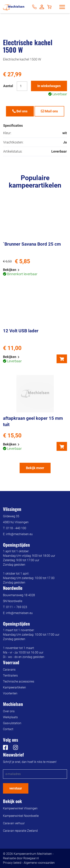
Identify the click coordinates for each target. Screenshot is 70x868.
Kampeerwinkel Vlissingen (20, 808)
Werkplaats (10, 717)
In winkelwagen (49, 86)
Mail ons (49, 111)
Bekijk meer (35, 468)
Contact (8, 729)
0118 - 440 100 (16, 528)
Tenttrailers (10, 676)
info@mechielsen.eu (19, 534)
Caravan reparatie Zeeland (20, 831)
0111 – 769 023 (17, 607)
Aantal (8, 86)
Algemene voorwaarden (39, 863)
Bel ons (20, 111)
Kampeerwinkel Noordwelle (21, 816)
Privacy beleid (12, 863)
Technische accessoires (19, 681)
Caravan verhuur (14, 823)
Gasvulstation (12, 723)
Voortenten (10, 693)
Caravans (9, 670)
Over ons (9, 711)
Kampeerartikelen (14, 687)
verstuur (16, 788)
